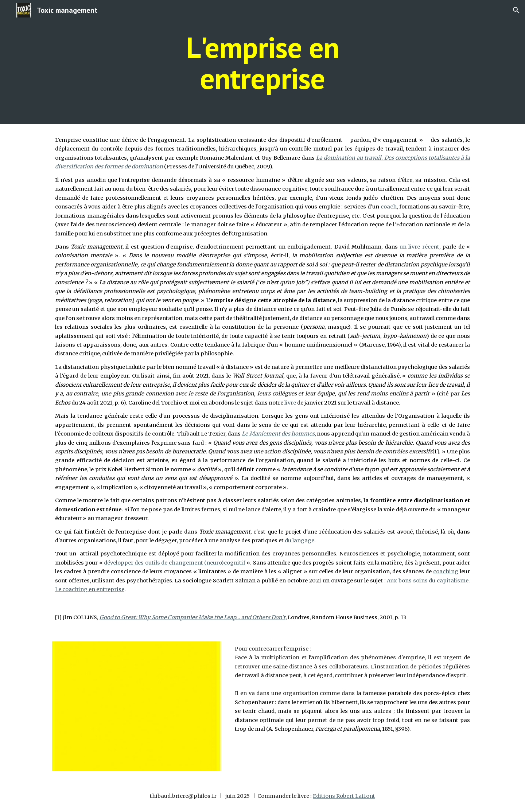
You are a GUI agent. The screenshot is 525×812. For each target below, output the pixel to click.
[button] (516, 10)
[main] (262, 62)
